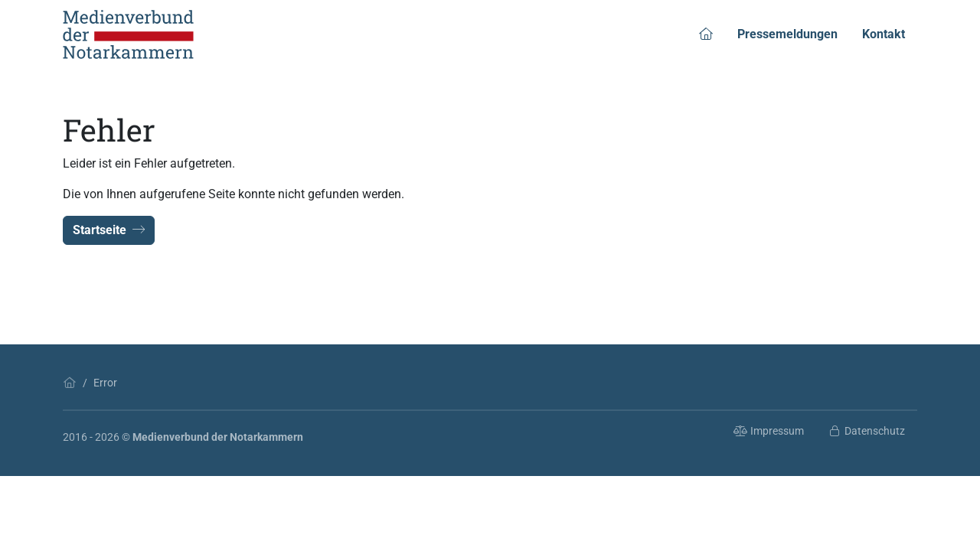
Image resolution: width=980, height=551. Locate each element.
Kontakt (884, 34)
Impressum (769, 431)
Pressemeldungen (787, 34)
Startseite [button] (109, 230)
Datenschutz (867, 431)
